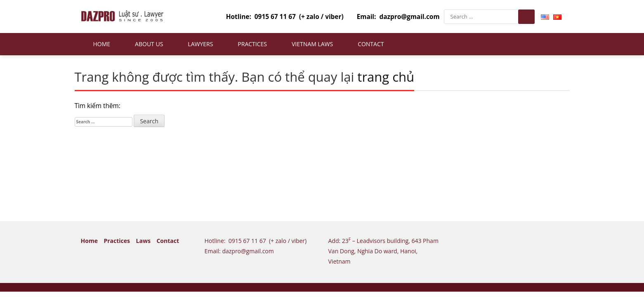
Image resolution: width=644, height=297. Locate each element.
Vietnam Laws (312, 44)
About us (149, 44)
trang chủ (386, 77)
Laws (143, 241)
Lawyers (200, 44)
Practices (252, 44)
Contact (371, 44)
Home (102, 44)
